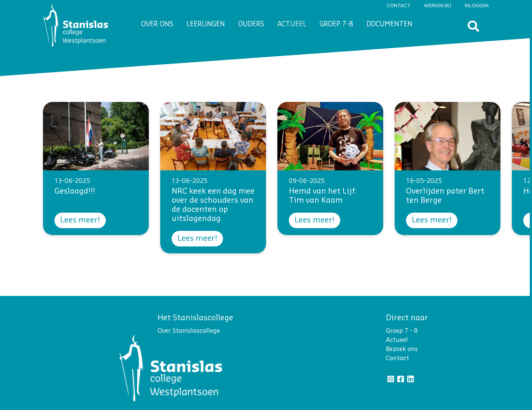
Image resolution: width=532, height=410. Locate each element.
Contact (399, 6)
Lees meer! (80, 220)
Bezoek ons (402, 349)
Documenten (389, 24)
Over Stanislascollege (189, 331)
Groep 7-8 (336, 24)
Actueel (292, 24)
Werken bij (438, 6)
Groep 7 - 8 (402, 331)
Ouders (251, 24)
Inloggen (477, 6)
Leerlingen (206, 24)
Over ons (157, 24)
